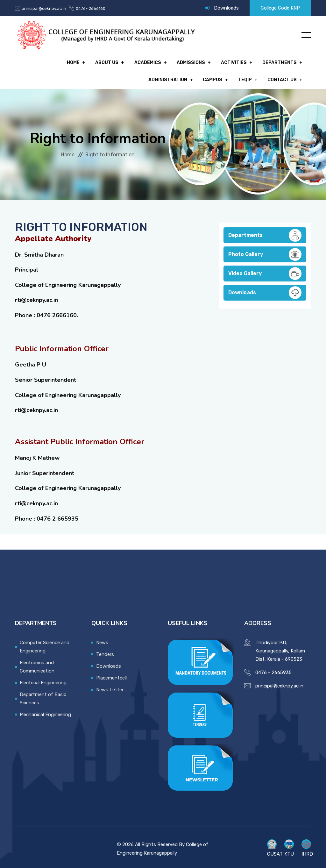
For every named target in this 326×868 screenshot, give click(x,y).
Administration (277, 62)
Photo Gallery (265, 252)
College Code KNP (280, 8)
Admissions (141, 62)
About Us (59, 62)
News (102, 640)
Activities (182, 62)
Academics (99, 62)
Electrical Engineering (43, 680)
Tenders (105, 651)
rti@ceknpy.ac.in (36, 297)
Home (27, 62)
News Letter (110, 687)
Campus (215, 78)
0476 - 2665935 (273, 670)
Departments (226, 62)
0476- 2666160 (91, 8)
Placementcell (111, 675)
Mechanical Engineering (45, 712)
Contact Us (282, 78)
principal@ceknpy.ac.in (44, 8)
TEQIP (246, 78)
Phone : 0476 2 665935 (47, 516)
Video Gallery (265, 271)
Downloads (226, 8)
